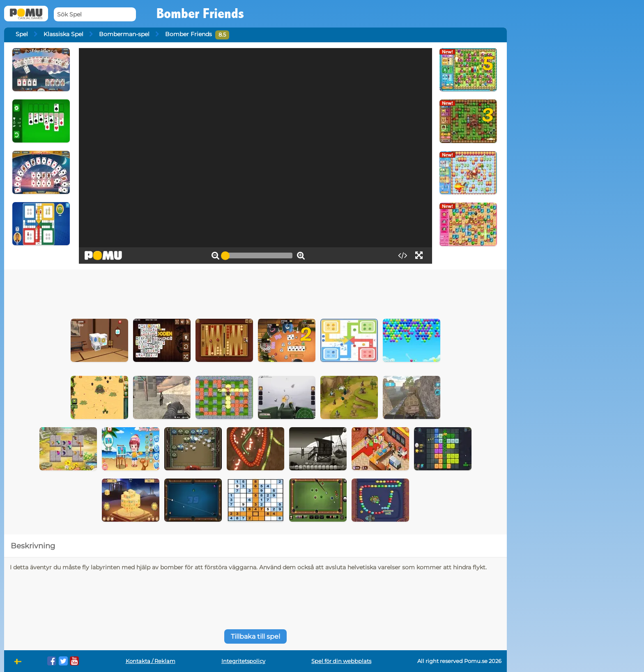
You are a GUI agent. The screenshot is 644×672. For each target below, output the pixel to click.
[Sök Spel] (95, 15)
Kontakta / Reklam (151, 661)
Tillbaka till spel (255, 636)
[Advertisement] (255, 292)
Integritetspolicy (243, 661)
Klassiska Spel (63, 34)
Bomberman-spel (124, 34)
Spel (22, 34)
